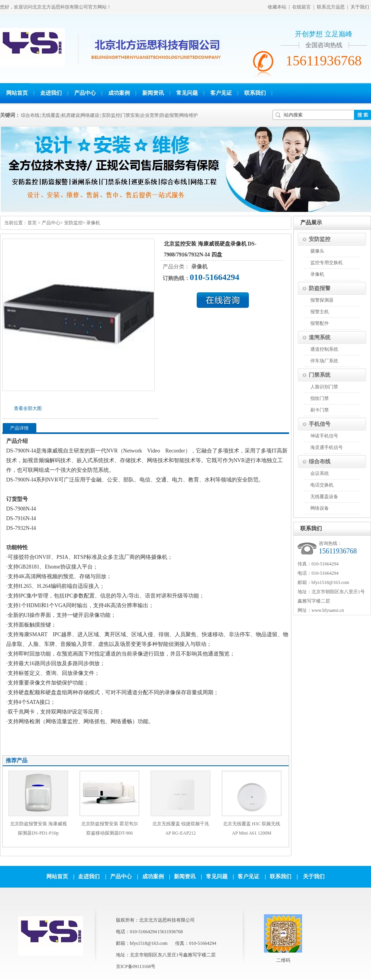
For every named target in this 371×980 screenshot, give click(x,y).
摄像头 (317, 251)
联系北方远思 (331, 7)
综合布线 (320, 462)
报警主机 (320, 312)
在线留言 (301, 7)
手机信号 (320, 424)
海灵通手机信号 (327, 447)
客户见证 (221, 93)
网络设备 (320, 508)
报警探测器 (322, 300)
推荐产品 (17, 761)
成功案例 (119, 93)
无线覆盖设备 (324, 497)
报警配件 (320, 323)
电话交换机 (322, 485)
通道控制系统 (324, 349)
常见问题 (187, 93)
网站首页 (17, 93)
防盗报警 (320, 288)
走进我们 (51, 93)
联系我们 (255, 93)
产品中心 (85, 93)
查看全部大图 (28, 408)
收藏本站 (277, 7)
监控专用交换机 (327, 263)
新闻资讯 (153, 93)
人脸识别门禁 (324, 387)
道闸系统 (320, 337)
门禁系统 (320, 375)
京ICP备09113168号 (136, 966)
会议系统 (320, 473)
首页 (32, 223)
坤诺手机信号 (324, 436)
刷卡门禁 (320, 410)
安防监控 (73, 223)
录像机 (93, 223)
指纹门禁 (320, 398)
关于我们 (360, 7)
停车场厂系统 (324, 361)
